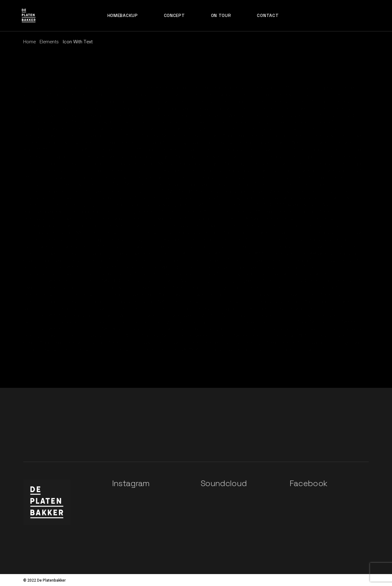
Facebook (308, 483)
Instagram (131, 483)
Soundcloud (224, 483)
